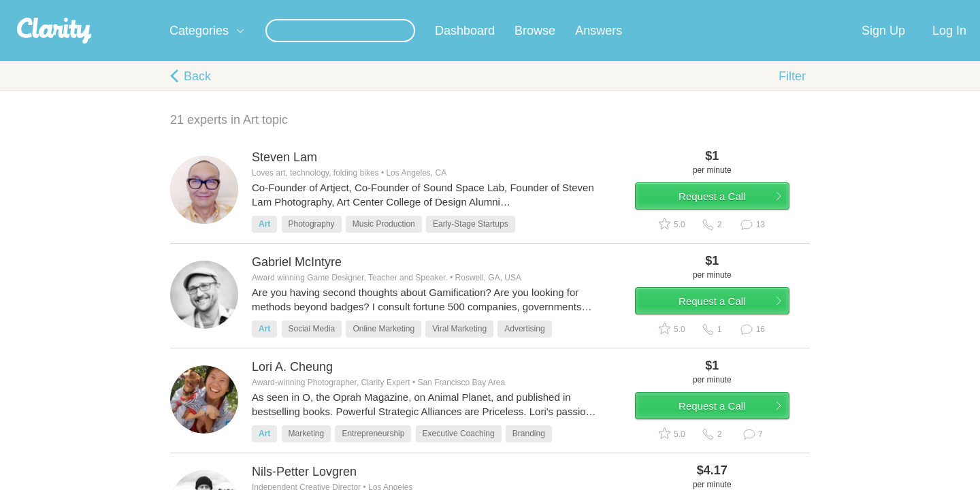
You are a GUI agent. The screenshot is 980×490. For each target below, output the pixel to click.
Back (197, 93)
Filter (792, 93)
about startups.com (850, 9)
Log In (949, 47)
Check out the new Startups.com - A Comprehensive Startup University (654, 9)
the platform (149, 8)
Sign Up (883, 47)
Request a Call (730, 220)
